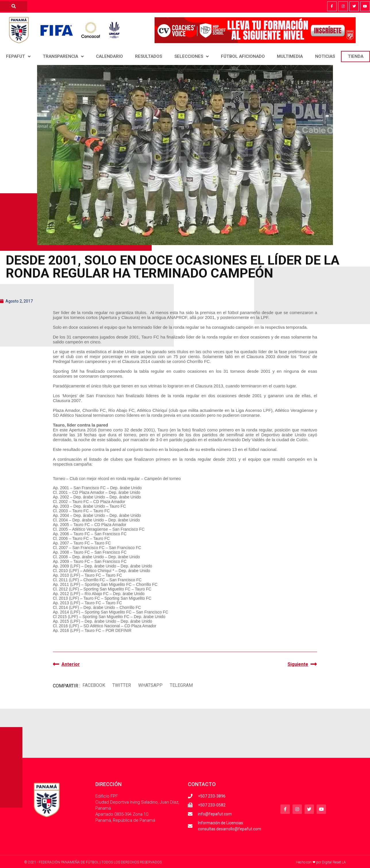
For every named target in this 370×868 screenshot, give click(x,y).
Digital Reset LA (334, 862)
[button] (94, 686)
